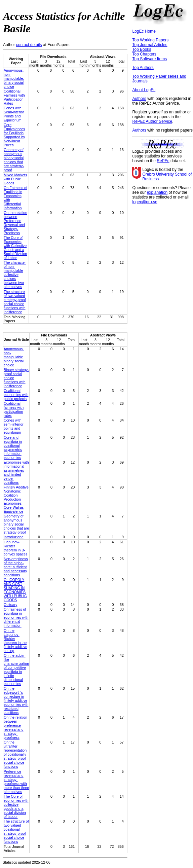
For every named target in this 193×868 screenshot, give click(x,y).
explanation (157, 192)
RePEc (163, 161)
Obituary (10, 605)
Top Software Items (149, 59)
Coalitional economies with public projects (16, 395)
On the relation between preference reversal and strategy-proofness (15, 727)
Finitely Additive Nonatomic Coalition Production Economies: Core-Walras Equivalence (16, 499)
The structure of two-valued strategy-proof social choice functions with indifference (15, 302)
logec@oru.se (145, 202)
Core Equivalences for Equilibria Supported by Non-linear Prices (14, 135)
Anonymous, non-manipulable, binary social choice (14, 78)
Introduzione (14, 537)
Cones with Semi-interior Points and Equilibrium (14, 114)
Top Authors (143, 68)
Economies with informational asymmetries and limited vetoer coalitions (16, 472)
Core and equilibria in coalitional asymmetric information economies (13, 447)
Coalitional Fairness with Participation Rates (14, 97)
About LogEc (144, 90)
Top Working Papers (150, 40)
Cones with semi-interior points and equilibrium (14, 426)
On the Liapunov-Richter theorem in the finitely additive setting (15, 641)
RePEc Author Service (152, 121)
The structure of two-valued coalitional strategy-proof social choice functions (16, 831)
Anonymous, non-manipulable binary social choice (14, 357)
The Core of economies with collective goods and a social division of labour (16, 806)
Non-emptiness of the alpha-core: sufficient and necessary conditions (16, 567)
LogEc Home (144, 31)
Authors (139, 99)
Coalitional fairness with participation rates (14, 409)
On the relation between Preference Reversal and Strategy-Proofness (15, 223)
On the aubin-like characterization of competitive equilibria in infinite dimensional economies (16, 670)
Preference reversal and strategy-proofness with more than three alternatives (16, 782)
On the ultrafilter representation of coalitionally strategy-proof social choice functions (15, 754)
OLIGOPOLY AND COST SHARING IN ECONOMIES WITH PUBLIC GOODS (15, 590)
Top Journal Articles (150, 45)
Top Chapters (144, 54)
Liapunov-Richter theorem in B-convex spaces (16, 548)
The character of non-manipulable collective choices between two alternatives (15, 275)
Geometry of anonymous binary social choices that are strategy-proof (14, 160)
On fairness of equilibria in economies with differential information (16, 617)
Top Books (142, 49)
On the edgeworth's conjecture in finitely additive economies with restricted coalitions (16, 700)
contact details (29, 45)
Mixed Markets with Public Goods (15, 179)
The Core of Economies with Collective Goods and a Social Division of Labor (15, 248)
